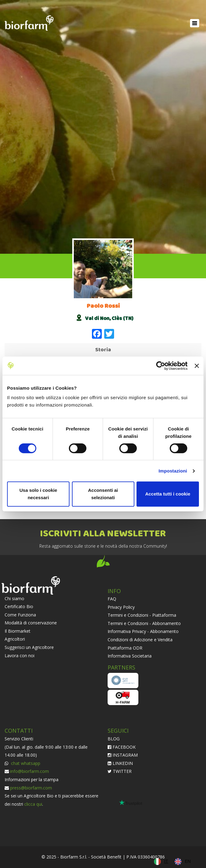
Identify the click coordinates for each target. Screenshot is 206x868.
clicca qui (33, 804)
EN (188, 861)
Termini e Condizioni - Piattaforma (142, 615)
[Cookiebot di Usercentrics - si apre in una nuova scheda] (161, 366)
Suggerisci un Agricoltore (29, 647)
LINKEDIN (120, 763)
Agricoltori (15, 639)
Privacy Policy (121, 607)
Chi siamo (14, 598)
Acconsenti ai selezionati (103, 494)
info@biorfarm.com (30, 771)
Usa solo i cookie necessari (38, 494)
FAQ (112, 599)
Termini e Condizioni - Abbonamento (144, 623)
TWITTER (120, 771)
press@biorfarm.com (31, 788)
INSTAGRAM (123, 755)
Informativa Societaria (130, 656)
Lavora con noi (20, 656)
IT (166, 861)
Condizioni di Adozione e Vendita (140, 640)
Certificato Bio (19, 606)
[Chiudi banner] (197, 366)
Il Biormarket (18, 631)
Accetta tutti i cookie (168, 494)
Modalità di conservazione (31, 623)
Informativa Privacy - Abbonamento (143, 631)
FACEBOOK (122, 747)
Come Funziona (20, 615)
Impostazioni (173, 471)
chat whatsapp (25, 763)
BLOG (114, 739)
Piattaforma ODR (125, 648)
